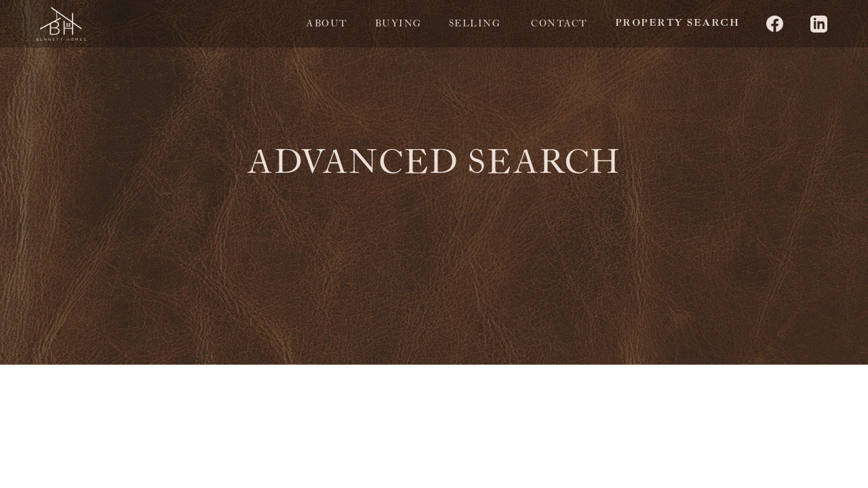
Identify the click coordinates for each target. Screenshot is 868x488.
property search (677, 23)
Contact (559, 24)
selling (475, 24)
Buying (398, 24)
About (327, 24)
